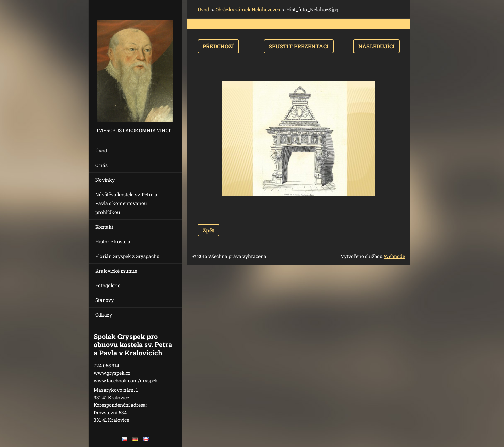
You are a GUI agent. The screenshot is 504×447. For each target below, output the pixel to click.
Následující (376, 46)
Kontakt (104, 227)
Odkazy (104, 315)
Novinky (105, 180)
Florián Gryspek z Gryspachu (128, 256)
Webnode (394, 256)
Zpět (208, 230)
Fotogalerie (108, 285)
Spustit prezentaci (299, 46)
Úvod (101, 150)
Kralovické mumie (116, 271)
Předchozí (218, 46)
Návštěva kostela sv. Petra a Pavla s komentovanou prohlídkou (126, 203)
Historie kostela (113, 241)
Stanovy (105, 300)
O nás (101, 165)
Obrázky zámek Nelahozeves (248, 9)
